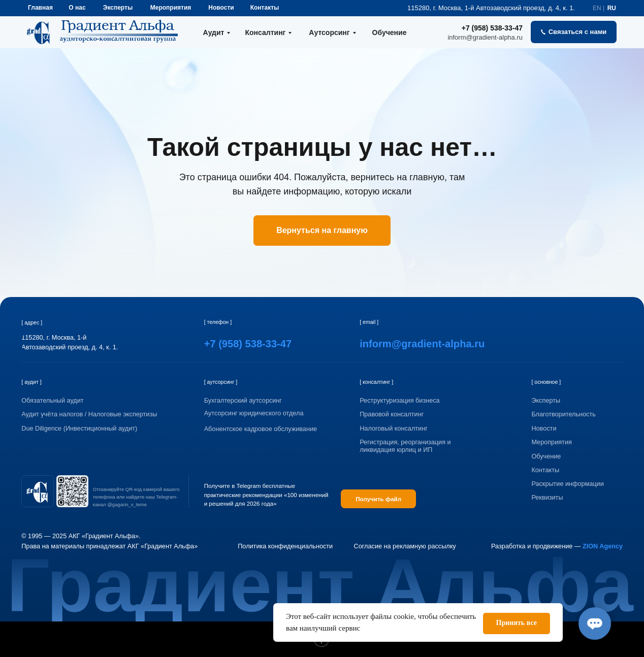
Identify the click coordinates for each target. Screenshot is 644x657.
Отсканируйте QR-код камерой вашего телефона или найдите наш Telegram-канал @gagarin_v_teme (136, 497)
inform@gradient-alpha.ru (485, 37)
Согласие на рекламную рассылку (405, 546)
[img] (37, 491)
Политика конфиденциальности (285, 546)
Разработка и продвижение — (557, 546)
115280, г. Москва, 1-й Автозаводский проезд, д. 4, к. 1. (491, 8)
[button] (574, 32)
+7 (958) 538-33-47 (492, 28)
